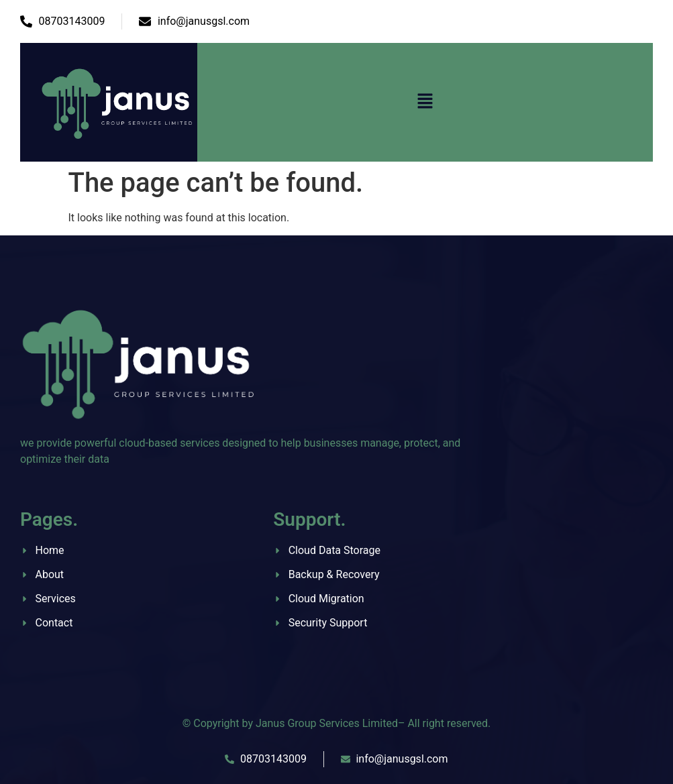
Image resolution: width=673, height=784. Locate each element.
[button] (425, 102)
